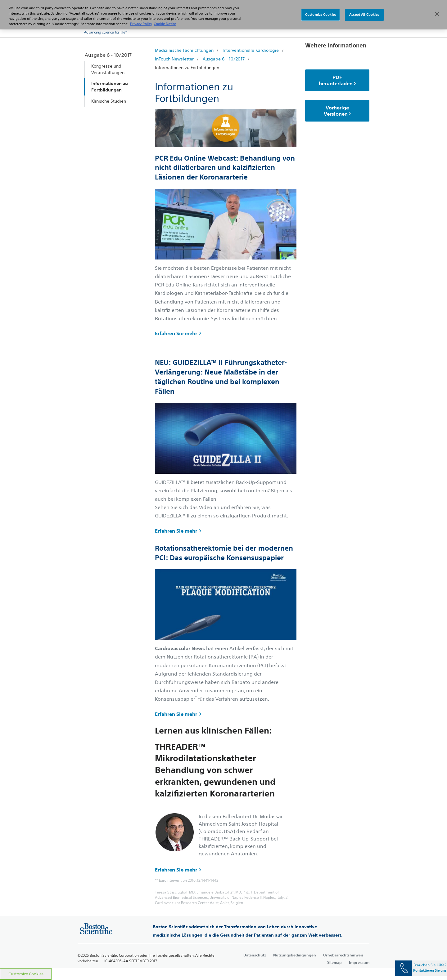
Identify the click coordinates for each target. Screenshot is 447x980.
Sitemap (334, 962)
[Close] (437, 11)
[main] (223, 503)
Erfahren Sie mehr (178, 333)
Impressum (359, 962)
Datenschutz (255, 955)
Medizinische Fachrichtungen (184, 50)
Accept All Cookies (364, 11)
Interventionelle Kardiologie (251, 50)
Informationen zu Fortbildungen (187, 68)
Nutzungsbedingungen (295, 955)
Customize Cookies (26, 974)
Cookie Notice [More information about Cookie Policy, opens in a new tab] (165, 20)
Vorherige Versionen (337, 111)
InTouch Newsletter (174, 59)
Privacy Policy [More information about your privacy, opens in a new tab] (141, 20)
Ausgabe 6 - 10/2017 (224, 59)
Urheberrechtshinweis (343, 955)
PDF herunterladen (337, 80)
